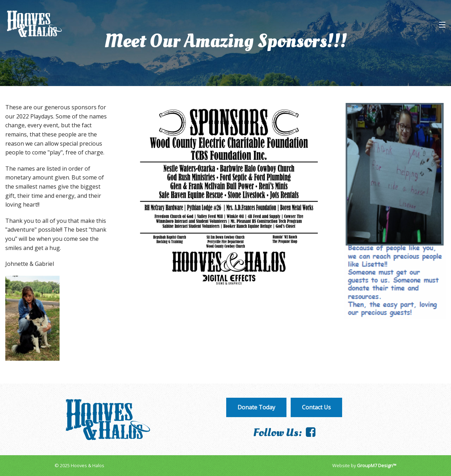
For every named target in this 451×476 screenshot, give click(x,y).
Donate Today (256, 407)
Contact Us (316, 407)
